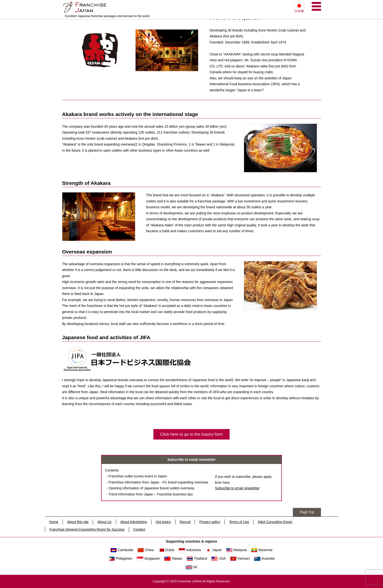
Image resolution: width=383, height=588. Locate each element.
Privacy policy (210, 522)
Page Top (307, 512)
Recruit (185, 522)
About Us (105, 522)
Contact (139, 529)
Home (54, 522)
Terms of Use (239, 522)
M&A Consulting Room (275, 522)
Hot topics (163, 522)
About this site (78, 522)
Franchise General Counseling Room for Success (87, 529)
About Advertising (133, 522)
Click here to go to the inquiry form (191, 434)
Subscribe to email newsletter (237, 488)
